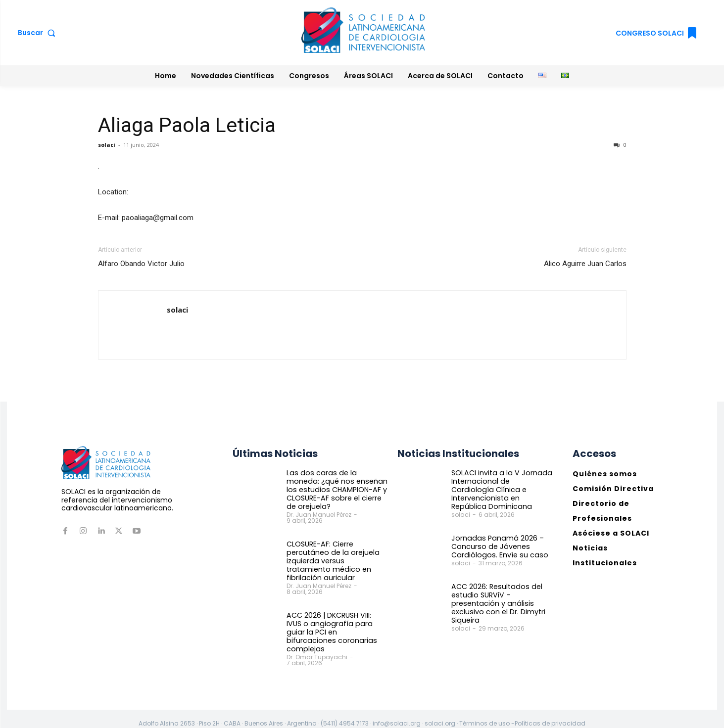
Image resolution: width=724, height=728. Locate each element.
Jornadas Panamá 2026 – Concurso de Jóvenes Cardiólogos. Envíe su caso (497, 538)
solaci (107, 145)
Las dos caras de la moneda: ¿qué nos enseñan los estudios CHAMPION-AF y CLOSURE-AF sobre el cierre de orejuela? (336, 489)
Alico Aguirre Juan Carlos (585, 264)
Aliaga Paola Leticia (187, 125)
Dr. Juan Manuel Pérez (319, 514)
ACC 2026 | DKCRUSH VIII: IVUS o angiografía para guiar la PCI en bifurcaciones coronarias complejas (337, 627)
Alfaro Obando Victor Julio (141, 264)
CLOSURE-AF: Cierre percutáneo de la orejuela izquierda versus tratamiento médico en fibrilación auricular (337, 560)
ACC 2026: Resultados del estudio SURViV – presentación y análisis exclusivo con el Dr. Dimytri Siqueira (498, 594)
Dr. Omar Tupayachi (317, 647)
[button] (39, 33)
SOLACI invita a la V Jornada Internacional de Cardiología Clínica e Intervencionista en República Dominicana (501, 485)
